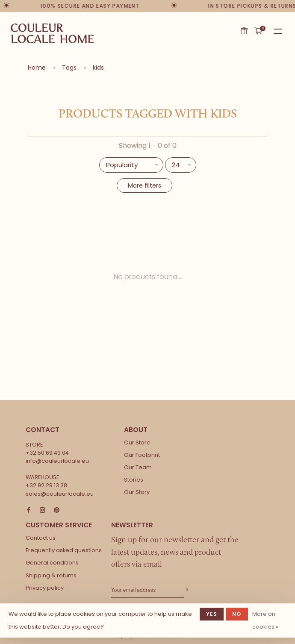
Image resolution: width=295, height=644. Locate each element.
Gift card (244, 31)
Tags (69, 68)
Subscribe (186, 590)
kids (98, 68)
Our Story (137, 492)
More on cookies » (265, 620)
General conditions (52, 563)
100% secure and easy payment (91, 6)
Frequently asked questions (64, 550)
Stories (134, 480)
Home (37, 68)
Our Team (138, 467)
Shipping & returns (51, 575)
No (237, 614)
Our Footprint (142, 455)
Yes (212, 614)
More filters (145, 185)
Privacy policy (45, 588)
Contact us (41, 538)
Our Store (137, 443)
